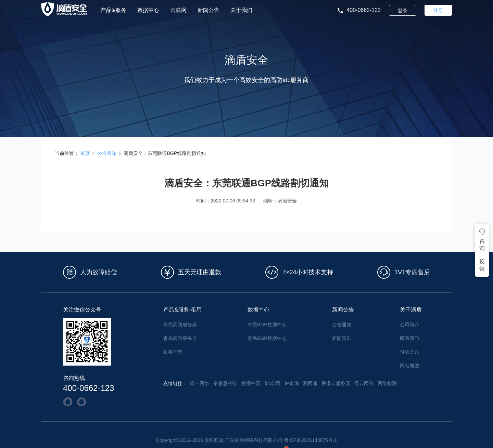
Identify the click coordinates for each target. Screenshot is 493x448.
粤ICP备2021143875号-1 (311, 440)
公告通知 (107, 153)
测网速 (310, 383)
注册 (438, 10)
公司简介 (409, 325)
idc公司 (273, 383)
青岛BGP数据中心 (267, 338)
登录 (403, 11)
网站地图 (409, 366)
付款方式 (409, 352)
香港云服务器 (336, 383)
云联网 (178, 10)
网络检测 (387, 383)
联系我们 (409, 338)
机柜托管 (173, 352)
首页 (85, 153)
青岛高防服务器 (180, 338)
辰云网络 (364, 383)
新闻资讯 (342, 338)
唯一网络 (200, 383)
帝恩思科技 (225, 383)
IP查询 (292, 383)
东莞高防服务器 (180, 325)
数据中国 (251, 383)
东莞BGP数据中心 (267, 325)
